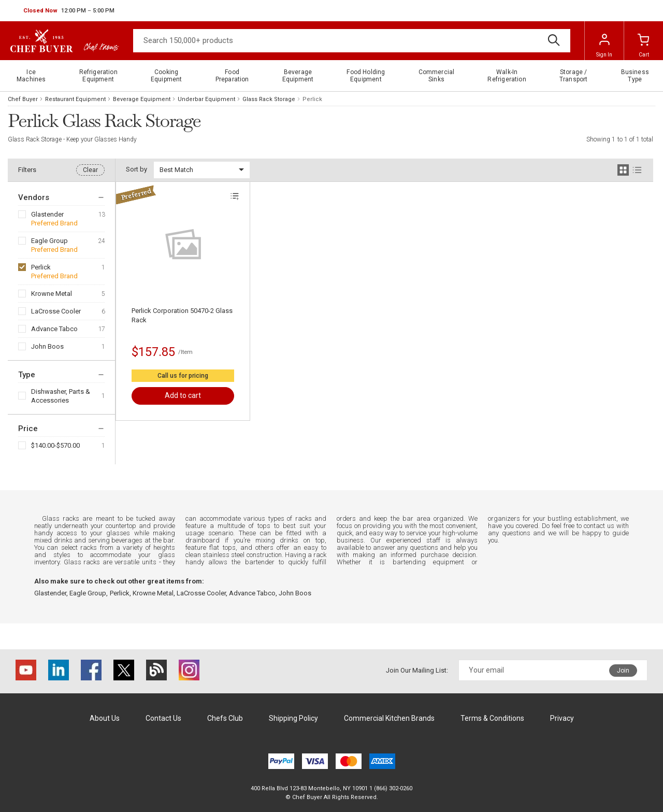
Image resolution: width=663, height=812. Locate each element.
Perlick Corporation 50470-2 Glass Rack (182, 315)
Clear (90, 170)
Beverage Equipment (142, 99)
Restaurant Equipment (75, 99)
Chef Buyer (23, 99)
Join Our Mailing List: (417, 670)
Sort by (136, 169)
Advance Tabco (54, 329)
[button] (69, 11)
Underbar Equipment (206, 99)
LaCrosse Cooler (56, 311)
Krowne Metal (52, 294)
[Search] (352, 41)
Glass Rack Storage (269, 99)
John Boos (47, 346)
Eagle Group (49, 241)
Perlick (41, 267)
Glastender (47, 214)
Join (623, 671)
